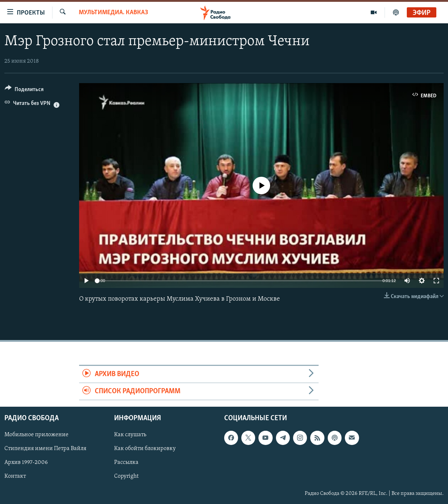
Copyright (126, 477)
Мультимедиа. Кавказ (113, 13)
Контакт (15, 477)
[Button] (24, 91)
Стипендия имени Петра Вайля (45, 449)
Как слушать (130, 435)
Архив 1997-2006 (26, 463)
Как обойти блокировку (145, 449)
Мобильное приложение (36, 435)
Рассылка (126, 463)
